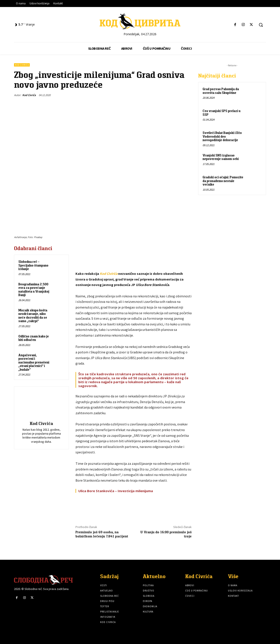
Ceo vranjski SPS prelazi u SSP (221, 113)
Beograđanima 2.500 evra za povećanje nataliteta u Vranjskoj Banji (34, 290)
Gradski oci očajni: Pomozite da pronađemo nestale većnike (223, 181)
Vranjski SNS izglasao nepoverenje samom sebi (221, 157)
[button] (261, 25)
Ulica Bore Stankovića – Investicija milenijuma (116, 491)
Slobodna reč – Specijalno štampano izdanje (33, 265)
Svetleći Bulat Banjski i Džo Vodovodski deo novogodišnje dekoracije (222, 136)
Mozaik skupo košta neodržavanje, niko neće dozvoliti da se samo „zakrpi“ (33, 316)
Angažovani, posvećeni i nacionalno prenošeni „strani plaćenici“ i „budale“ (34, 362)
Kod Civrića (22, 65)
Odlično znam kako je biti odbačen (34, 338)
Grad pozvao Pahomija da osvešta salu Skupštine (221, 91)
